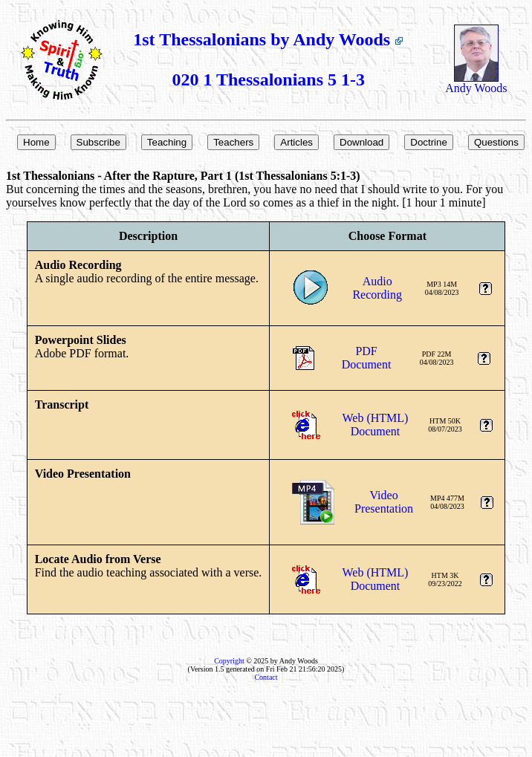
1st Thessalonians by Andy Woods (268, 39)
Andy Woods (476, 83)
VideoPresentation (384, 502)
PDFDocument (367, 358)
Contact (266, 677)
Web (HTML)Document (376, 425)
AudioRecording (377, 288)
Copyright (229, 661)
